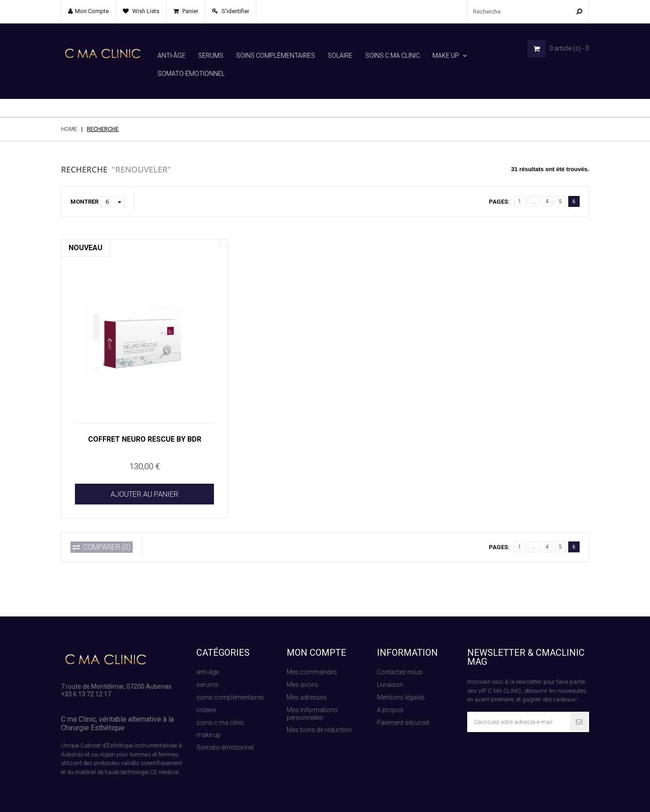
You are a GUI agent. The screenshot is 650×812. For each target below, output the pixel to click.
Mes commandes (312, 654)
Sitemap (435, 797)
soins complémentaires (276, 56)
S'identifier (235, 11)
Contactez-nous (400, 654)
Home (69, 111)
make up (446, 56)
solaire (340, 56)
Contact (578, 797)
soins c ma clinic (392, 56)
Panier (190, 11)
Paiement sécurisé (403, 705)
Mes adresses (307, 679)
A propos (390, 692)
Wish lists (145, 11)
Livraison (390, 667)
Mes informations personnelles (312, 696)
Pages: (499, 184)
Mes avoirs (302, 667)
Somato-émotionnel (191, 74)
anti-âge (172, 56)
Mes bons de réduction (319, 712)
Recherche (474, 797)
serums (211, 56)
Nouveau (86, 230)
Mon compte (316, 635)
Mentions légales (401, 679)
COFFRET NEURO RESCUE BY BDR (145, 421)
